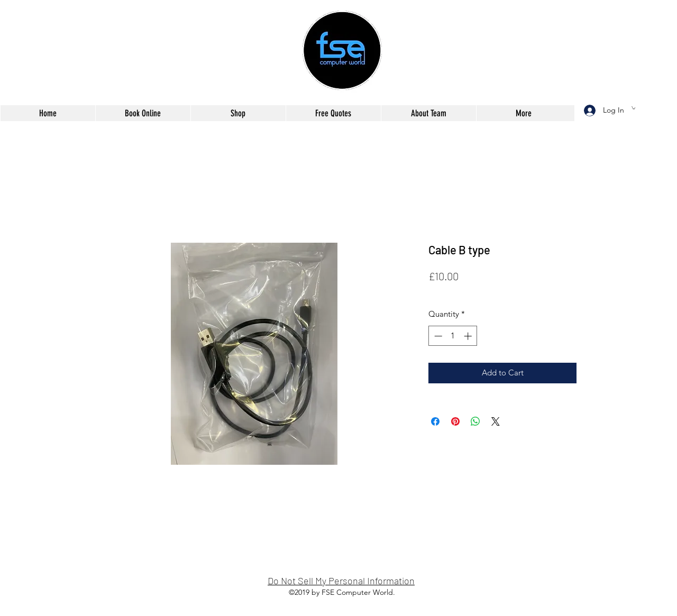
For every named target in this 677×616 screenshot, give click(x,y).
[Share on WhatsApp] (475, 421)
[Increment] (469, 336)
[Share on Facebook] (435, 421)
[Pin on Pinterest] (455, 421)
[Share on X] (496, 421)
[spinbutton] (453, 336)
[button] (633, 108)
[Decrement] (437, 336)
